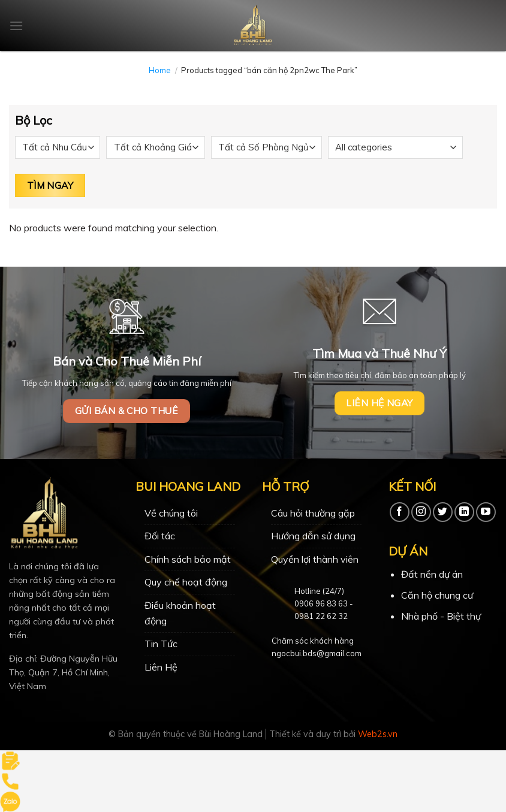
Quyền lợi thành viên (315, 559)
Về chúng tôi (171, 513)
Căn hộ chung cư (437, 595)
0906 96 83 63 (321, 603)
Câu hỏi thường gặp (313, 513)
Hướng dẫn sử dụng (313, 536)
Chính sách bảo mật (188, 559)
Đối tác (160, 536)
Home (160, 70)
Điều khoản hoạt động (180, 613)
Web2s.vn (378, 734)
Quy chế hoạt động (186, 582)
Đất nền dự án (432, 574)
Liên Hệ (161, 667)
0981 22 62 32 (321, 616)
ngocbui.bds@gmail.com (317, 653)
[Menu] (16, 25)
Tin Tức (161, 644)
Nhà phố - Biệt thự (441, 616)
